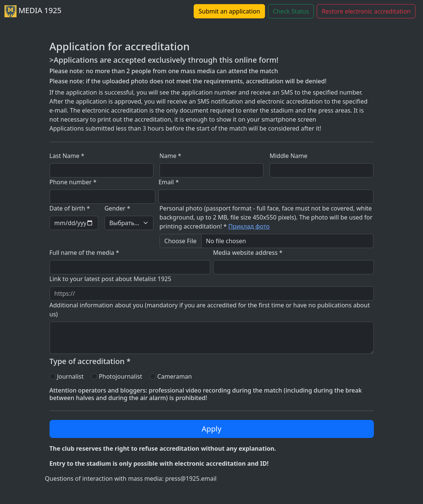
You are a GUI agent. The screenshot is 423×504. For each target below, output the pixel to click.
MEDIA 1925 (33, 11)
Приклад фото (249, 226)
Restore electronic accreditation (366, 11)
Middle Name (288, 156)
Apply (211, 429)
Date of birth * (70, 208)
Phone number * (73, 182)
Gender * (117, 208)
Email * (169, 182)
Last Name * (67, 156)
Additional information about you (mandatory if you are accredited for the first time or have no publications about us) (210, 310)
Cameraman (175, 376)
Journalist (70, 376)
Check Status (291, 11)
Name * (170, 156)
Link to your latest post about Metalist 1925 (111, 279)
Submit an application (229, 11)
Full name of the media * (84, 253)
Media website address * (248, 253)
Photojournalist (120, 376)
